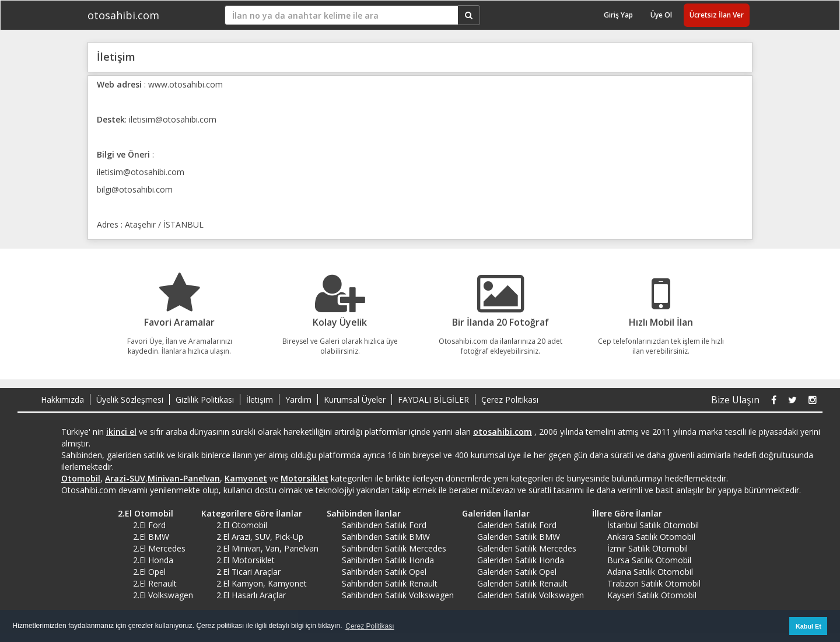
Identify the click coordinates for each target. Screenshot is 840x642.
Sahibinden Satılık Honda (388, 560)
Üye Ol (661, 15)
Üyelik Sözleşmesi (130, 399)
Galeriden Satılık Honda (521, 560)
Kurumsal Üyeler (355, 399)
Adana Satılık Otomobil (650, 572)
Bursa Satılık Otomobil (649, 560)
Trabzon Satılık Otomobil (654, 583)
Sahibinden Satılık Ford (384, 525)
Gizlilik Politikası (205, 399)
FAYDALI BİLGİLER (433, 399)
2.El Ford (149, 525)
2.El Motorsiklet (246, 560)
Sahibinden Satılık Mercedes (394, 548)
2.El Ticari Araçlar (249, 572)
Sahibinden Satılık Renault (390, 583)
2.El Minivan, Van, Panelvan (267, 548)
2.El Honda (153, 560)
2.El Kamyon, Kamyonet (262, 583)
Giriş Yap (618, 15)
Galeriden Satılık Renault (522, 583)
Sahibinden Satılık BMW (386, 537)
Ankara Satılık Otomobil (651, 537)
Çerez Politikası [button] (370, 626)
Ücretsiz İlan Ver (717, 15)
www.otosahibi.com (185, 84)
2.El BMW (151, 537)
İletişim (260, 399)
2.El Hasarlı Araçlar (251, 595)
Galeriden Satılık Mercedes (527, 548)
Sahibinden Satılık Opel (384, 572)
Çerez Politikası (510, 399)
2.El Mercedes (159, 548)
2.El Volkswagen (163, 595)
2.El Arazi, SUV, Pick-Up (260, 537)
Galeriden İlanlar (492, 513)
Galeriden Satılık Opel (517, 572)
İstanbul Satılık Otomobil (653, 525)
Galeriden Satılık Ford (517, 525)
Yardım (298, 399)
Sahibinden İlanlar (360, 513)
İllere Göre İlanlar (623, 513)
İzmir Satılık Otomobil (647, 548)
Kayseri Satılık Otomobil (652, 595)
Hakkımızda (62, 399)
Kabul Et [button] (808, 626)
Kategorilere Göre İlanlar (248, 513)
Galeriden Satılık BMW (519, 537)
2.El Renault (155, 583)
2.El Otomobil (141, 513)
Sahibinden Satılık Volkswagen (398, 595)
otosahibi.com (123, 15)
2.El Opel (149, 572)
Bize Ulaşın (735, 400)
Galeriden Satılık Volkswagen (531, 595)
